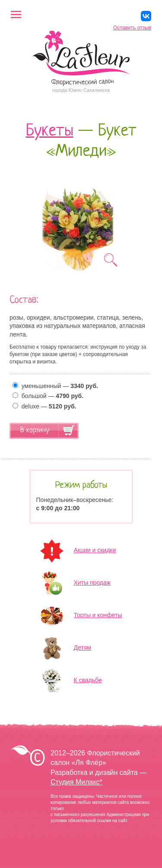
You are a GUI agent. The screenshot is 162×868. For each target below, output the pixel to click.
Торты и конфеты (98, 615)
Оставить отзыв (132, 28)
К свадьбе (88, 680)
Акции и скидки (95, 550)
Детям (83, 648)
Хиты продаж (92, 583)
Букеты (50, 131)
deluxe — (44, 406)
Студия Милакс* (76, 782)
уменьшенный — (55, 386)
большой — (48, 396)
